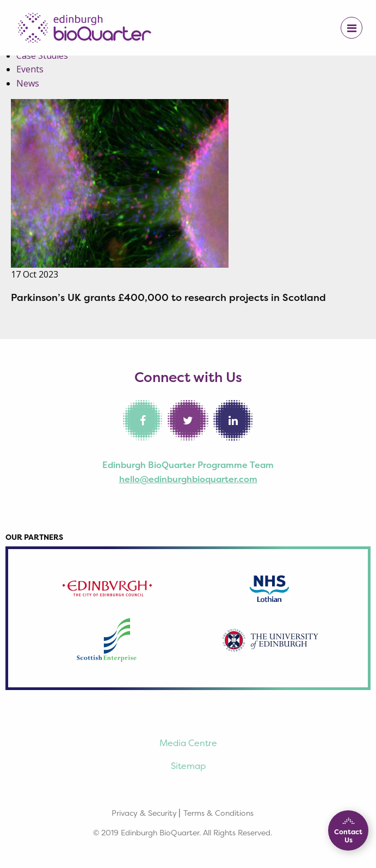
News (28, 83)
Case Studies (42, 56)
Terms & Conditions (218, 813)
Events (30, 69)
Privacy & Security (144, 813)
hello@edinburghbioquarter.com (188, 479)
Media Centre (188, 743)
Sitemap (188, 766)
